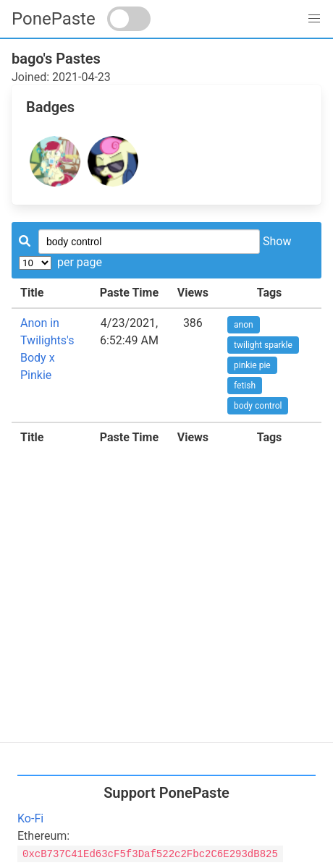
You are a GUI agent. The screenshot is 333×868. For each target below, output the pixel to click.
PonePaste (54, 19)
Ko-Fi (30, 818)
